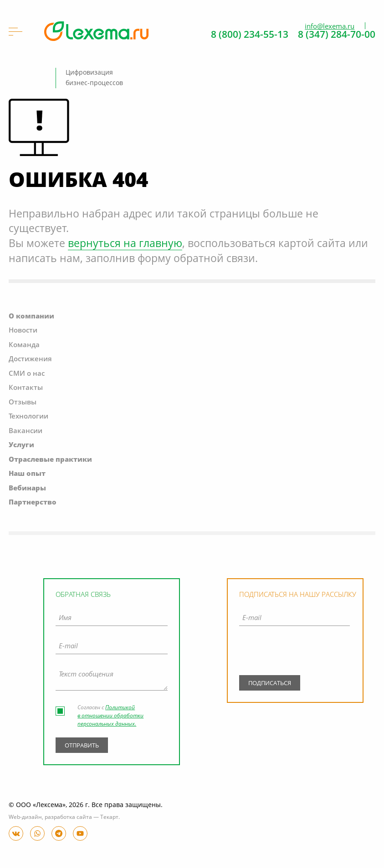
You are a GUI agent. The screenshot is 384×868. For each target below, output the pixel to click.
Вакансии (26, 431)
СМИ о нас (27, 374)
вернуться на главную (125, 244)
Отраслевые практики (50, 460)
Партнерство (33, 503)
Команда (24, 346)
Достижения (30, 360)
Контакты (26, 388)
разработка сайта (68, 818)
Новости (23, 331)
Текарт (109, 818)
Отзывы (23, 403)
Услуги (21, 446)
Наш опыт (27, 474)
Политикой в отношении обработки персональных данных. (110, 716)
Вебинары (27, 489)
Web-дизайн (25, 818)
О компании (31, 317)
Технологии (28, 417)
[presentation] (294, 653)
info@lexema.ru (330, 26)
